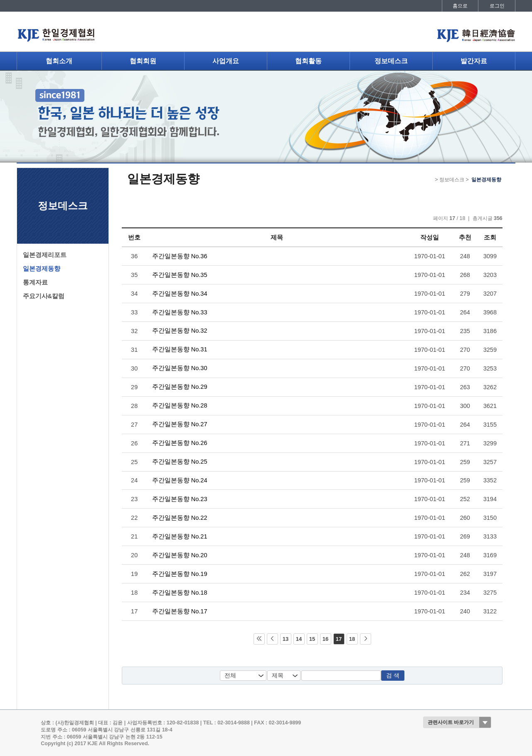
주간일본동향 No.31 (180, 349)
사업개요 (226, 61)
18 (352, 639)
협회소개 (59, 61)
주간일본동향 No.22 (180, 518)
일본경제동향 (42, 269)
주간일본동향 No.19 (180, 574)
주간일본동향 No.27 (180, 424)
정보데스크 (391, 61)
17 (339, 639)
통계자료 (35, 282)
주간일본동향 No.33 (180, 312)
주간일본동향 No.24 (180, 480)
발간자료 (474, 61)
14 (299, 639)
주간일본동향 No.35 (180, 275)
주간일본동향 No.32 (180, 331)
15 (312, 639)
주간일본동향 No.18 (180, 593)
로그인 (497, 6)
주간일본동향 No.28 (180, 405)
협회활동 (308, 61)
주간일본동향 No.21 (180, 536)
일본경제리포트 (45, 255)
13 (286, 639)
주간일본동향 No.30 (180, 368)
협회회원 (143, 61)
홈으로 (460, 6)
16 (325, 639)
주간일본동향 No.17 (180, 611)
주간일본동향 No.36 (180, 256)
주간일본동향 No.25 (180, 462)
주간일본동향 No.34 (180, 294)
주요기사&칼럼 (44, 296)
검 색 (393, 676)
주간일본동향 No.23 (180, 499)
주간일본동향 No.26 (180, 443)
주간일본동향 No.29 (180, 387)
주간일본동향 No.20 (180, 555)
